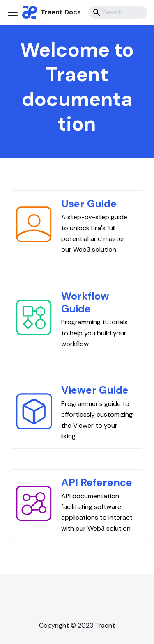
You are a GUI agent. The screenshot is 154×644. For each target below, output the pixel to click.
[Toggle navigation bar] (13, 12)
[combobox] (118, 12)
